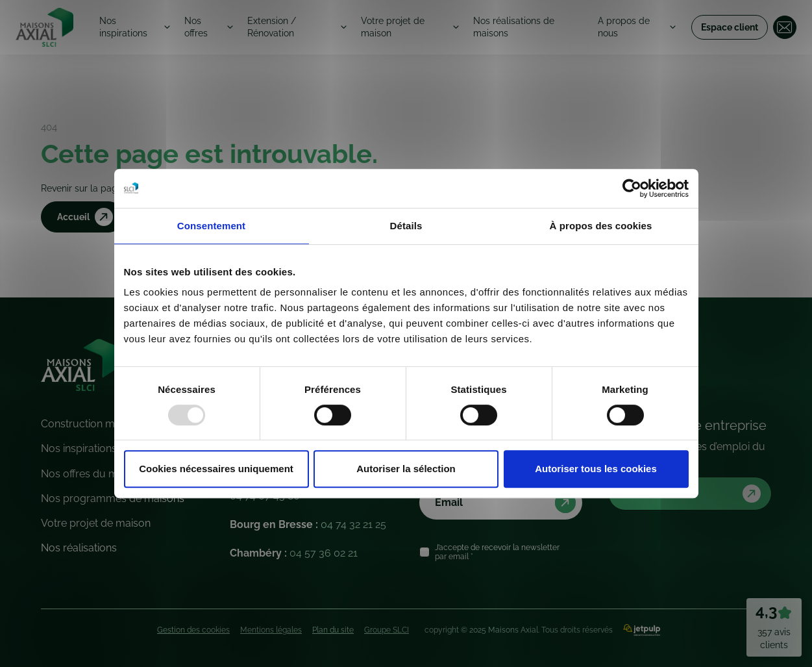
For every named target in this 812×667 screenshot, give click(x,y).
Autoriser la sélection (406, 469)
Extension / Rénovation (273, 27)
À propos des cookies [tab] (601, 226)
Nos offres (196, 27)
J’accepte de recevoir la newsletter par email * (497, 552)
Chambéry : (294, 553)
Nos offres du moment (95, 474)
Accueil (87, 218)
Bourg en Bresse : (308, 524)
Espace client (730, 27)
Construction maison (91, 424)
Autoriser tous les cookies (596, 469)
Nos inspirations (124, 27)
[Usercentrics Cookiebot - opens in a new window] (632, 188)
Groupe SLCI (387, 630)
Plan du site (333, 630)
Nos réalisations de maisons (517, 27)
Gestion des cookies (193, 630)
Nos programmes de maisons (113, 498)
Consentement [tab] (211, 226)
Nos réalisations (79, 548)
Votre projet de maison (396, 27)
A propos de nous (625, 27)
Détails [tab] (406, 226)
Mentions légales (271, 630)
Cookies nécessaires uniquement (216, 469)
